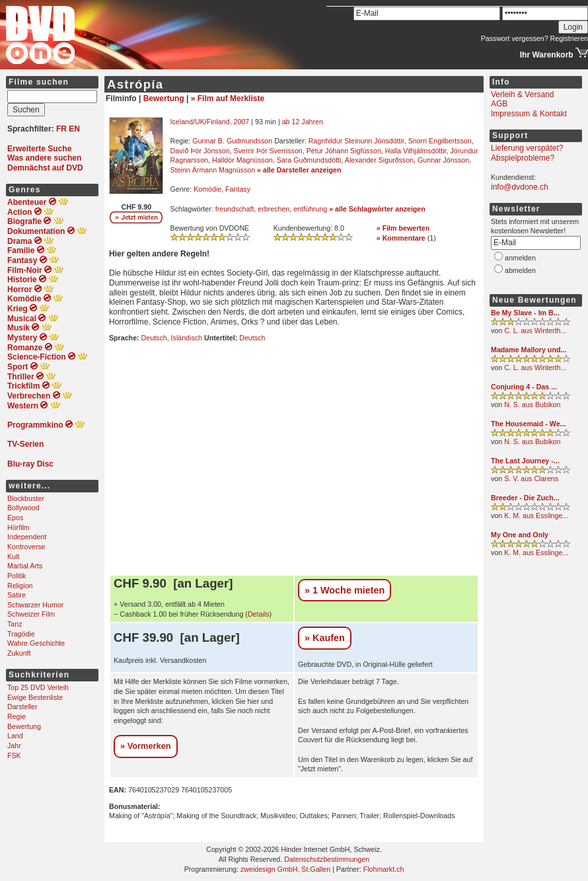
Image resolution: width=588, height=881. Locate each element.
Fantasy (238, 189)
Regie (17, 716)
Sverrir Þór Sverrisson (268, 151)
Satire (17, 595)
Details (259, 614)
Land (15, 736)
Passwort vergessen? (515, 38)
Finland (218, 122)
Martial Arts (25, 566)
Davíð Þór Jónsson (200, 151)
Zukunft (19, 653)
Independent (27, 537)
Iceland (182, 122)
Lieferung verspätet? (527, 148)
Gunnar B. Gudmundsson (232, 141)
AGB (499, 104)
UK (200, 122)
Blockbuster (26, 498)
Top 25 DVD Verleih (38, 687)
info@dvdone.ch (520, 187)
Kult (13, 556)
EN (74, 129)
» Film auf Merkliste (228, 98)
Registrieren (569, 38)
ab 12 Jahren (303, 122)
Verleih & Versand (522, 95)
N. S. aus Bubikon (532, 404)
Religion (20, 586)
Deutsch (154, 338)
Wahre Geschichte (36, 643)
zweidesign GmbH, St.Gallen (285, 869)
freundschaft (235, 209)
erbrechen (274, 209)
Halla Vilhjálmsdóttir (416, 151)
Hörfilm (18, 527)
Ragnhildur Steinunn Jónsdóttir (356, 141)
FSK (14, 755)
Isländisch (187, 338)
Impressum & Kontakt (529, 114)
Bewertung (24, 726)
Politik (17, 576)
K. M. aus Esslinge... (536, 516)
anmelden (520, 258)
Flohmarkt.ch (384, 869)
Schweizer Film (31, 614)
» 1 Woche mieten (345, 590)
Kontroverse (26, 547)
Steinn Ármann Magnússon (213, 170)
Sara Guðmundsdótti (309, 160)
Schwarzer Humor (35, 605)
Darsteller (22, 707)
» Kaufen (325, 638)
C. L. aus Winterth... (535, 330)
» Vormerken (146, 746)
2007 (242, 122)
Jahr (14, 746)
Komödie (207, 189)
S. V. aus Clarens (531, 479)
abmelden (520, 270)
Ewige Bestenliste (35, 697)
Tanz (15, 624)
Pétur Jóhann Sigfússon (344, 151)
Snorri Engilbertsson (440, 141)
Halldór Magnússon (242, 160)
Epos (15, 517)
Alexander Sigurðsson (379, 160)
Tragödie (21, 634)
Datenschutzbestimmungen (327, 859)
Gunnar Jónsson (443, 160)
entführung (310, 209)
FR (61, 129)
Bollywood (23, 508)
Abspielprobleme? (523, 158)
